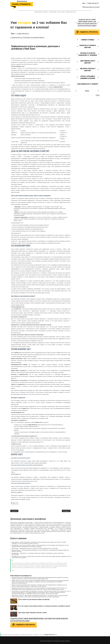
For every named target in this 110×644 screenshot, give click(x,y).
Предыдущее (66, 511)
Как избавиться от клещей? (88, 84)
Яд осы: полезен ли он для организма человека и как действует (34, 599)
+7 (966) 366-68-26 (92, 3)
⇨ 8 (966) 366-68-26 (22, 34)
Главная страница (88, 40)
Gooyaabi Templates (65, 641)
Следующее (14, 511)
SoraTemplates (49, 641)
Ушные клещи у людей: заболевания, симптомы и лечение (33, 613)
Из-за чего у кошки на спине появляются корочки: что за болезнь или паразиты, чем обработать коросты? (44, 606)
